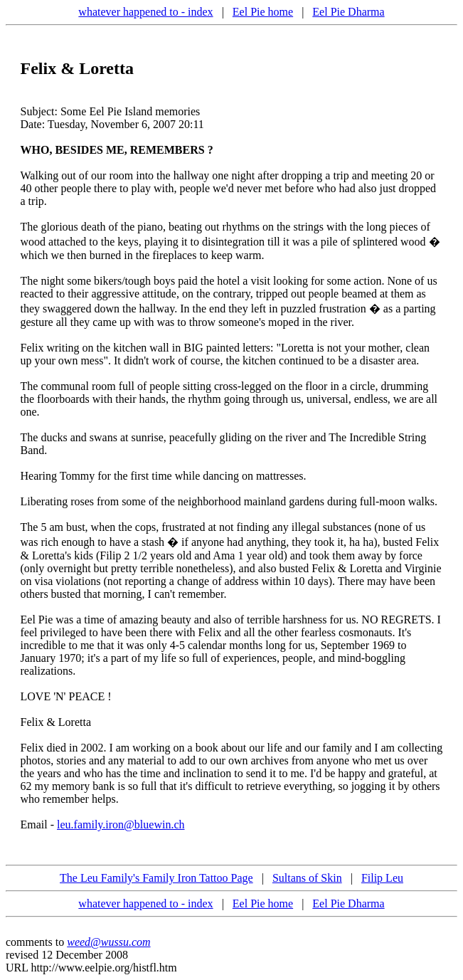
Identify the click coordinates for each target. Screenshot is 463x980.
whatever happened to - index (145, 12)
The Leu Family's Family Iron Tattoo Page (156, 878)
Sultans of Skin (307, 878)
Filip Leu (382, 878)
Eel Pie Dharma (348, 12)
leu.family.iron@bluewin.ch (121, 824)
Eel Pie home (263, 12)
